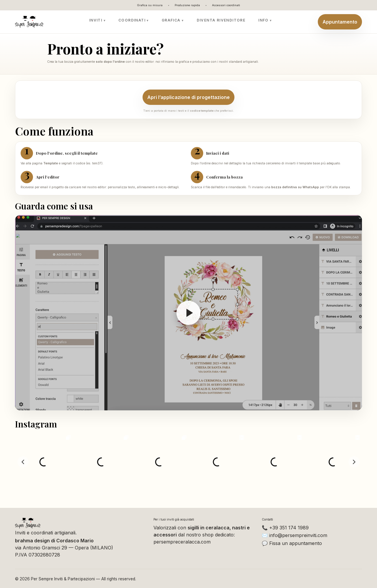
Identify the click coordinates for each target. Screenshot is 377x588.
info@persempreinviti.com (298, 535)
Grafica (171, 20)
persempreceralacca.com (182, 542)
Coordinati (132, 20)
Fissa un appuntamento (296, 543)
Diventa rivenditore (221, 20)
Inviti (96, 20)
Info (263, 20)
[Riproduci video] (188, 313)
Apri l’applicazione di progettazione (188, 97)
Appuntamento (340, 22)
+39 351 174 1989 (289, 528)
